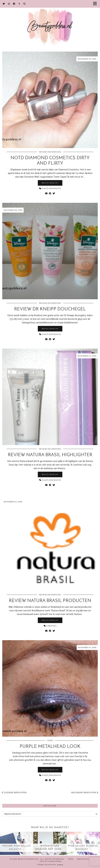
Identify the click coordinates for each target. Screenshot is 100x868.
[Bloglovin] (19, 4)
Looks (50, 740)
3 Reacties (50, 626)
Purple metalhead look (50, 747)
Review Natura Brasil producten (50, 601)
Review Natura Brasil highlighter (50, 455)
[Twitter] (4, 4)
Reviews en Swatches (50, 152)
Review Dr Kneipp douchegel (50, 309)
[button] (96, 4)
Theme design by (50, 865)
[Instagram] (9, 4)
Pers (71, 859)
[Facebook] (14, 4)
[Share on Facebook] (50, 193)
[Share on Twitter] (54, 193)
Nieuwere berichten (85, 792)
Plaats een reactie (50, 188)
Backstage (83, 859)
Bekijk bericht (50, 183)
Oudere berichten (14, 792)
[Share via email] (46, 193)
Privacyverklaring (51, 861)
